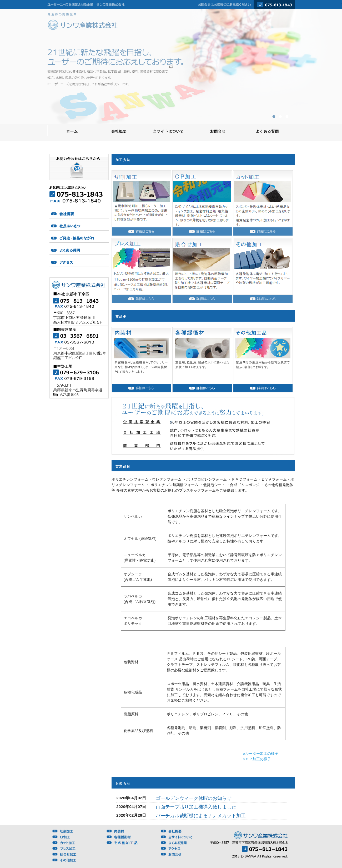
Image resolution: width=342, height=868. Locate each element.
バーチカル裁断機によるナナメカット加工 (201, 816)
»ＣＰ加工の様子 (257, 759)
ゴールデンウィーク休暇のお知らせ (194, 798)
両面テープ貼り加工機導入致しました (196, 807)
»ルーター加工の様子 (261, 754)
